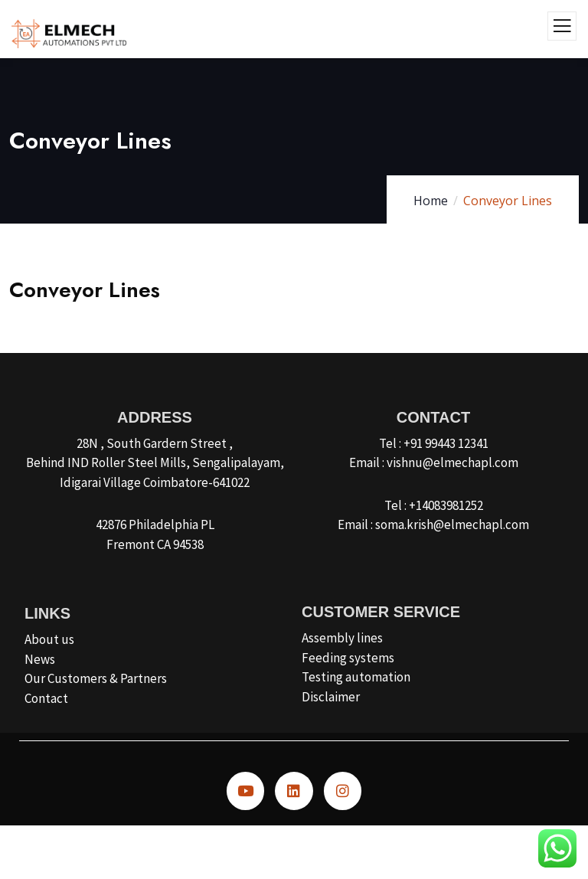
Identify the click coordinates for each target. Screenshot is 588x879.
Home (431, 201)
